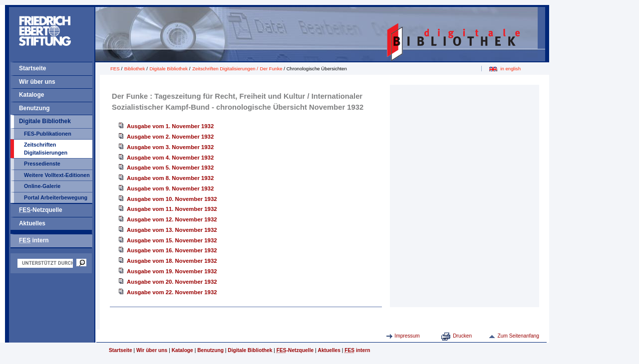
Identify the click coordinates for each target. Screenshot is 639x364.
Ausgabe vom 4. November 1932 (170, 158)
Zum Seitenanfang (518, 336)
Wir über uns (37, 82)
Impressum (407, 336)
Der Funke (271, 69)
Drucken (462, 336)
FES (115, 69)
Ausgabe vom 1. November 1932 (170, 126)
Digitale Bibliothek (45, 121)
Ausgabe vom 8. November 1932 (170, 178)
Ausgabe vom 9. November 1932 (170, 188)
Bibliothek (135, 69)
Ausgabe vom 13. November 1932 (172, 230)
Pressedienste (42, 164)
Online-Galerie (42, 186)
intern (34, 240)
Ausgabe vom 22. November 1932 (172, 292)
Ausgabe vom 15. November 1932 (172, 240)
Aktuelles (32, 223)
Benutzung (34, 108)
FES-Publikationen (48, 134)
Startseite (32, 68)
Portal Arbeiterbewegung (56, 197)
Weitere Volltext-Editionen (57, 175)
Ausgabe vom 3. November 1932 (170, 147)
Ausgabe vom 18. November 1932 (172, 261)
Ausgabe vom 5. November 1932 (170, 168)
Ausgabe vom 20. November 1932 (172, 282)
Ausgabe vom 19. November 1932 (172, 271)
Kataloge (31, 95)
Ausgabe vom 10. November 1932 (172, 199)
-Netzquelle (41, 210)
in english (510, 69)
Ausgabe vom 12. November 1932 (172, 219)
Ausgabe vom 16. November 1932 (172, 250)
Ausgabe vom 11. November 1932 (172, 209)
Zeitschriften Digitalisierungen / (226, 69)
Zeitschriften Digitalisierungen (46, 149)
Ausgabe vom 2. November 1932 (170, 137)
